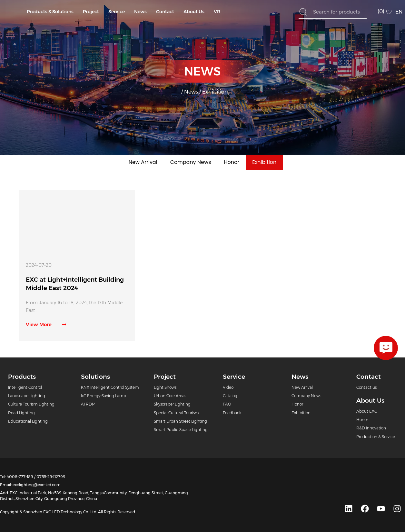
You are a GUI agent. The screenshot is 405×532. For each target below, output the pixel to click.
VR (217, 12)
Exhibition (264, 162)
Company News (191, 162)
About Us (194, 12)
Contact (165, 12)
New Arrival (143, 162)
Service (117, 12)
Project (91, 12)
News (140, 12)
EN (399, 12)
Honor (232, 162)
